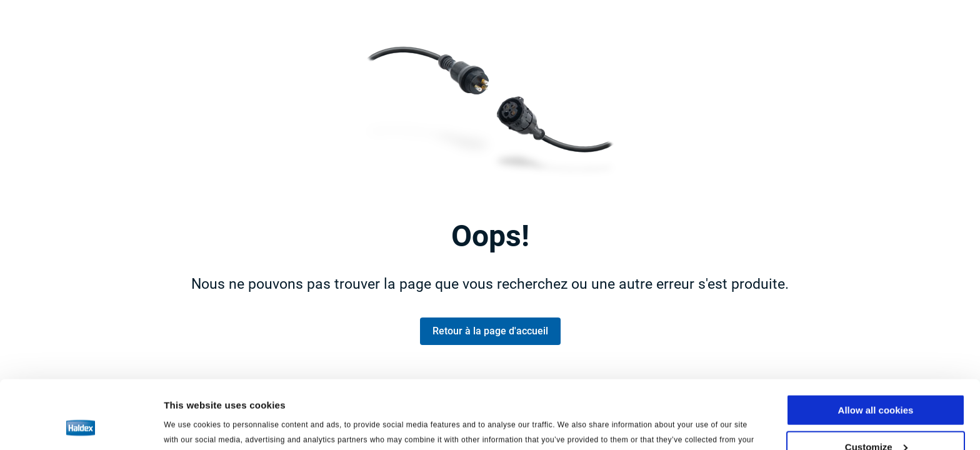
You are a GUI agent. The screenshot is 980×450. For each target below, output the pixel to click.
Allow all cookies (876, 346)
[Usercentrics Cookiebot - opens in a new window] (81, 426)
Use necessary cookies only (876, 419)
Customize (876, 383)
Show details (193, 425)
